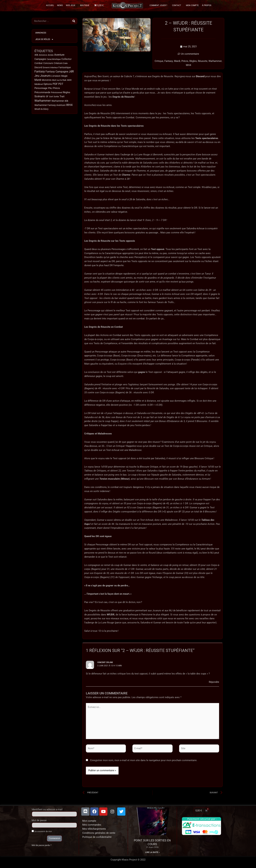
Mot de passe (39, 821)
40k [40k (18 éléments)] (36, 55)
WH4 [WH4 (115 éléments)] (69, 105)
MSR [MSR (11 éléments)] (69, 80)
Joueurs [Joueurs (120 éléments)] (45, 76)
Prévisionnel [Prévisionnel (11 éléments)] (57, 93)
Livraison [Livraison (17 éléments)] (56, 76)
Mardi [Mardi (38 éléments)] (38, 80)
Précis (185, 61)
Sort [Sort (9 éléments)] (51, 97)
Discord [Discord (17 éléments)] (38, 67)
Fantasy (169, 61)
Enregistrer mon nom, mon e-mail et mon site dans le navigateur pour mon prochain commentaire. (144, 760)
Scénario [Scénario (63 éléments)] (40, 97)
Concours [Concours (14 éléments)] (48, 63)
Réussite (203, 61)
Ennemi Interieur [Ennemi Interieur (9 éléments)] (50, 67)
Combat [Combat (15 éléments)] (39, 63)
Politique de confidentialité (97, 837)
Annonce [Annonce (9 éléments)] (43, 55)
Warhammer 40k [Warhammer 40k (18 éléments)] (60, 101)
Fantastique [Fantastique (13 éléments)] (65, 67)
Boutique (85, 5)
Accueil (50, 5)
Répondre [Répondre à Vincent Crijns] (214, 682)
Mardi (177, 61)
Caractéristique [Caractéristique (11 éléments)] (54, 59)
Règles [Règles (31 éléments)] (67, 93)
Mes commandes (92, 825)
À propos (207, 5)
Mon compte (89, 821)
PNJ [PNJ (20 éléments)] (50, 88)
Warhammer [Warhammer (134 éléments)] (43, 101)
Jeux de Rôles (44, 39)
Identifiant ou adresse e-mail (47, 810)
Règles (193, 61)
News (60, 5)
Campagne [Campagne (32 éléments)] (40, 59)
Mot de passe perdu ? (42, 846)
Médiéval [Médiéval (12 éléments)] (39, 84)
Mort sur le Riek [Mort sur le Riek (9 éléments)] (59, 80)
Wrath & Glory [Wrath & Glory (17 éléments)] (41, 109)
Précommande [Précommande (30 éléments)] (42, 93)
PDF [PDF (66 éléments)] (55, 84)
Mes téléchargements (94, 829)
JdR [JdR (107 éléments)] (71, 72)
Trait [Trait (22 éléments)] (62, 97)
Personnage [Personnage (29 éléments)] (41, 88)
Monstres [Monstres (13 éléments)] (47, 80)
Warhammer (215, 61)
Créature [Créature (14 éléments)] (58, 63)
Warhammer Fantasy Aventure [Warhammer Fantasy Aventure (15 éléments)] (50, 105)
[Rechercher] (74, 21)
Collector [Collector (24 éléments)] (66, 59)
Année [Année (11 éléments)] (51, 55)
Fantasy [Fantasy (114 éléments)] (40, 72)
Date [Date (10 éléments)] (65, 63)
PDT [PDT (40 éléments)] (61, 84)
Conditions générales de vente (99, 833)
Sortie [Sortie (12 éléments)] (56, 97)
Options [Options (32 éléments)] (48, 84)
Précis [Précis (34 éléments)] (56, 88)
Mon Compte (192, 5)
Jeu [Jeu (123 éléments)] (37, 76)
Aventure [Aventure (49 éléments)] (59, 55)
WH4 (188, 65)
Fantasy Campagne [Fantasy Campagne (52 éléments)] (57, 72)
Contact (177, 5)
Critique (159, 61)
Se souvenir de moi (42, 832)
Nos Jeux (71, 5)
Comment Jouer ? (159, 5)
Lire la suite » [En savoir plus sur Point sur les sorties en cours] (152, 853)
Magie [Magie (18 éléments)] (64, 76)
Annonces (41, 33)
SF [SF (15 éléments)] (47, 97)
